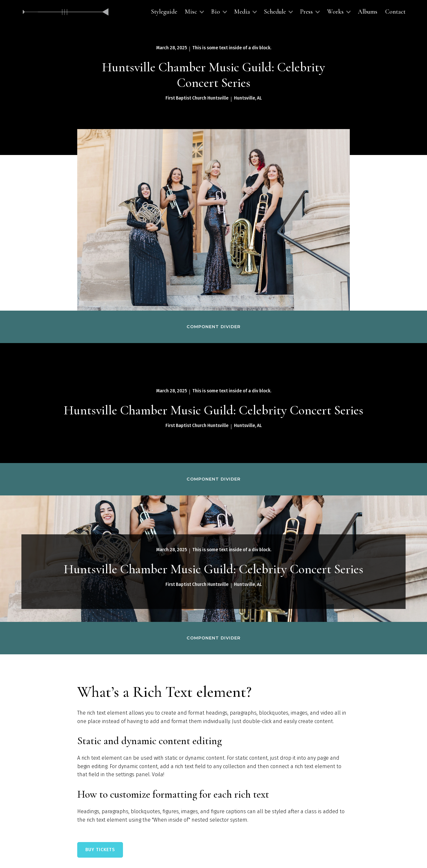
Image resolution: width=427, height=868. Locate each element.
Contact (395, 12)
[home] (66, 12)
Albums (368, 12)
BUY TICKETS (100, 850)
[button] (194, 12)
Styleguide (164, 12)
